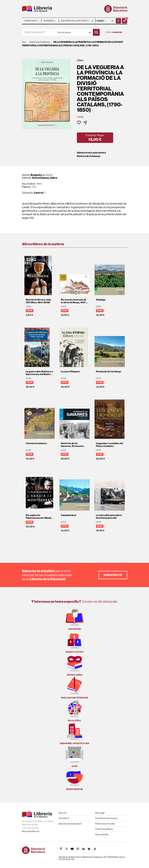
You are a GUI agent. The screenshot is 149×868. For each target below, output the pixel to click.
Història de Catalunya (89, 156)
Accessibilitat (102, 834)
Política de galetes (104, 829)
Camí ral (39, 193)
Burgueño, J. (38, 175)
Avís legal (100, 813)
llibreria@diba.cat (31, 831)
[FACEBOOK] (61, 849)
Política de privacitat (105, 824)
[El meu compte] (118, 21)
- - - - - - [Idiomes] (105, 21)
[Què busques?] (39, 32)
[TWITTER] (67, 849)
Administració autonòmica (91, 153)
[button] (125, 21)
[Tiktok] (95, 849)
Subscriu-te (113, 575)
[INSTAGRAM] (78, 849)
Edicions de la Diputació (70, 824)
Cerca (113, 32)
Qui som (63, 813)
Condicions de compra (106, 818)
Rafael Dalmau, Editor (45, 178)
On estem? (64, 818)
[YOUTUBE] (72, 849)
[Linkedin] (84, 849)
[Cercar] (96, 32)
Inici (24, 42)
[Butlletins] (89, 849)
